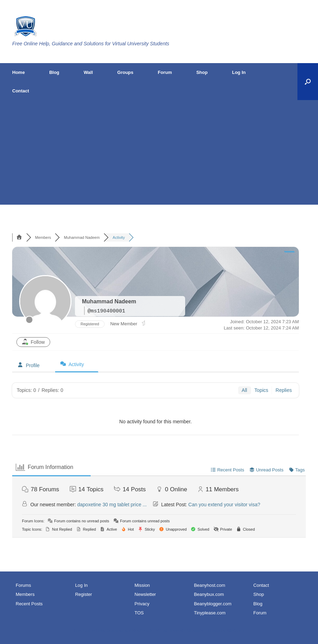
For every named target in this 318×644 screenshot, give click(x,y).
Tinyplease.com (210, 613)
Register (83, 594)
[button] (308, 82)
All (244, 390)
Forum (165, 72)
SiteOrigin (236, 630)
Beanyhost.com (210, 585)
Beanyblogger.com (213, 604)
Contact (21, 91)
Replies (284, 390)
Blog (54, 72)
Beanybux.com (209, 594)
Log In (239, 72)
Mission (142, 585)
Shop (202, 72)
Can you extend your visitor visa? (224, 505)
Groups (125, 72)
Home (18, 72)
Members (25, 594)
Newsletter (145, 594)
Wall (88, 72)
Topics (262, 390)
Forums (23, 585)
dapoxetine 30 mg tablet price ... (112, 505)
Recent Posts (29, 604)
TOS (139, 613)
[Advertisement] (159, 152)
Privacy (142, 604)
